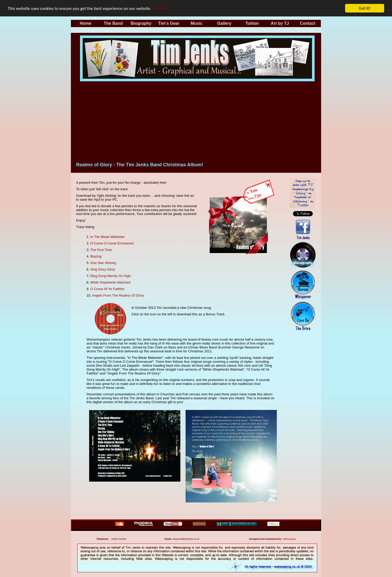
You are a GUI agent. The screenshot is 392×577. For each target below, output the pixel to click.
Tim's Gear (169, 23)
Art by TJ (280, 23)
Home (85, 23)
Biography (141, 23)
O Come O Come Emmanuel (112, 243)
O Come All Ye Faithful (107, 289)
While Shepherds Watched (110, 282)
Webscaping (289, 539)
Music (196, 23)
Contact (308, 23)
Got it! (365, 8)
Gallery (224, 23)
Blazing (96, 256)
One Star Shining (103, 263)
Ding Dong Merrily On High (110, 276)
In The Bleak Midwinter (107, 237)
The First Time (101, 250)
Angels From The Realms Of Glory (118, 295)
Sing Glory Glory (103, 269)
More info (160, 8)
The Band (113, 23)
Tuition (252, 23)
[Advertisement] (197, 120)
